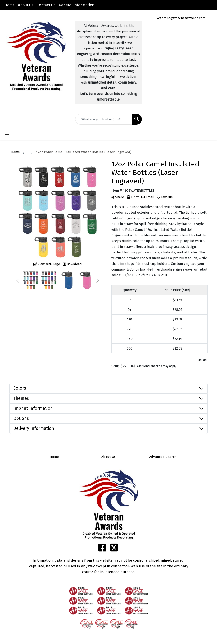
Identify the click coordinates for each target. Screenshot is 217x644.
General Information (77, 5)
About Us (26, 5)
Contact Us (46, 5)
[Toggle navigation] (7, 135)
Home (10, 5)
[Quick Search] (104, 119)
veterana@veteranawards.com (181, 18)
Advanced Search (163, 457)
